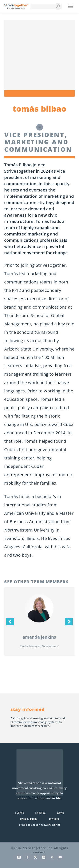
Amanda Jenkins (39, 637)
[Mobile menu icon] (71, 6)
